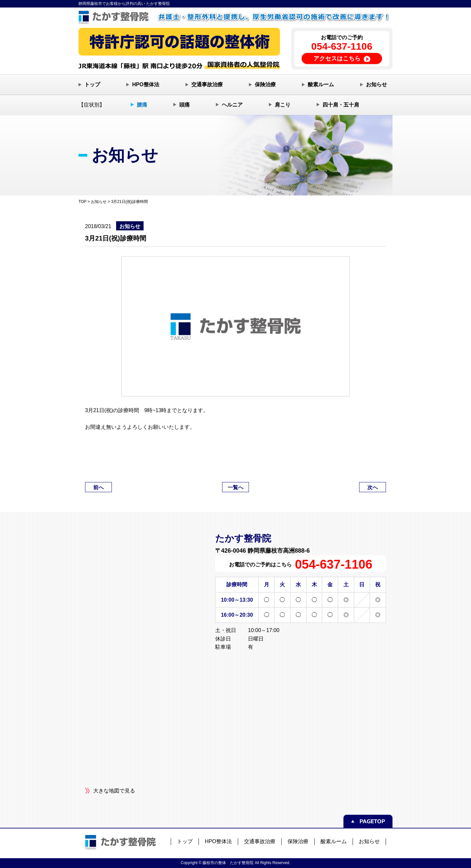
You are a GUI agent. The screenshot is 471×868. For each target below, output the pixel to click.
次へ (373, 487)
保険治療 (265, 84)
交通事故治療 (207, 84)
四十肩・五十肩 (341, 105)
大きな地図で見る (114, 791)
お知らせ (376, 84)
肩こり (283, 105)
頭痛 (184, 105)
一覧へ (235, 487)
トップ (92, 84)
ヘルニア (232, 105)
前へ (98, 487)
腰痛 (142, 105)
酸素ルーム (321, 84)
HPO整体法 (146, 84)
